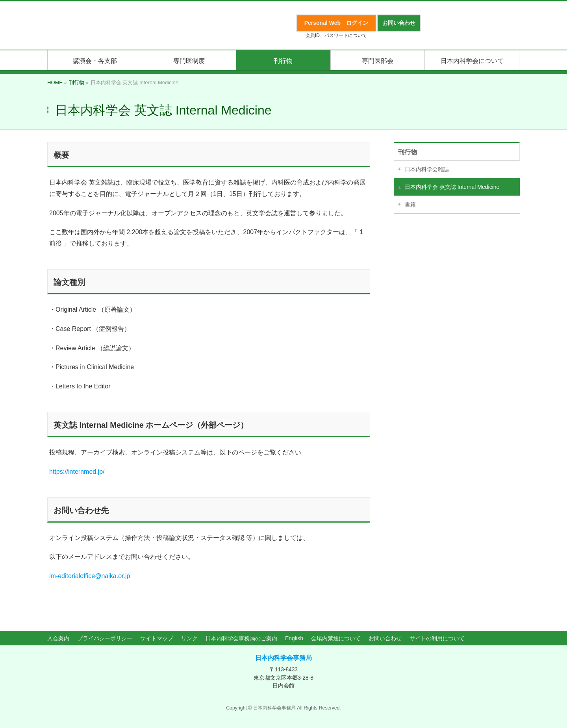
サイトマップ (157, 638)
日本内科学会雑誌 (427, 169)
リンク (189, 638)
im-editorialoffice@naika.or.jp (90, 576)
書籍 (410, 205)
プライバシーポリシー (105, 638)
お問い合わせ (385, 638)
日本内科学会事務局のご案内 (241, 638)
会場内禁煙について (336, 638)
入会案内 (58, 638)
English (294, 638)
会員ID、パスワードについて (336, 35)
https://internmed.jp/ (77, 472)
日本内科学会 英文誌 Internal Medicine (452, 187)
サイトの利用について (437, 638)
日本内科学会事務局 (283, 658)
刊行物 (408, 152)
